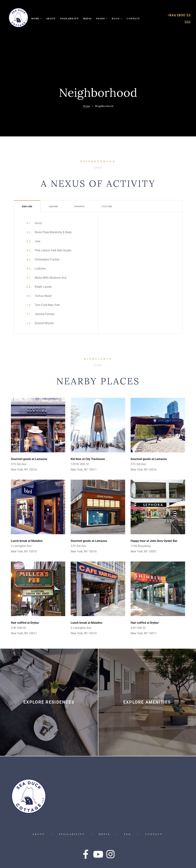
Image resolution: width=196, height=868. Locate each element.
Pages (102, 18)
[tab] (27, 183)
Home (37, 18)
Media (87, 18)
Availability (69, 18)
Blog (117, 18)
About (51, 18)
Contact (133, 18)
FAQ (128, 813)
